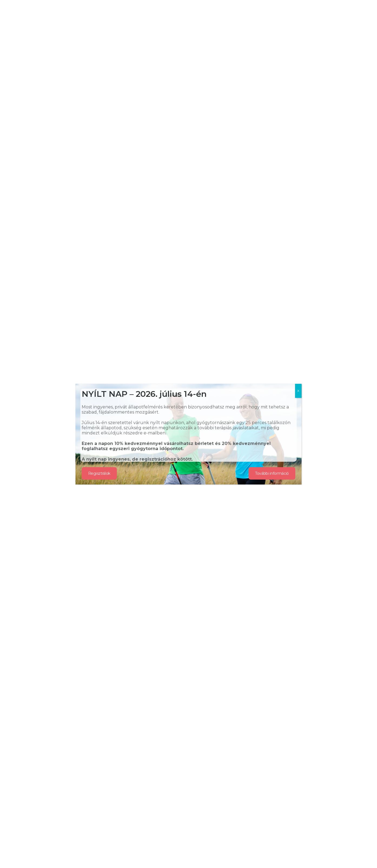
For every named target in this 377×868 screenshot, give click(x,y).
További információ (272, 473)
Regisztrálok (99, 473)
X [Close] (298, 391)
